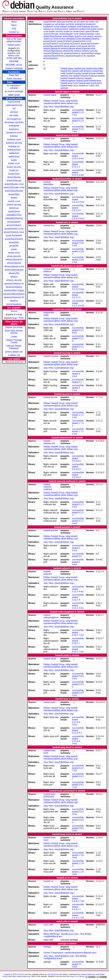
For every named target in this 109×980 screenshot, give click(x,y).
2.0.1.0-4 (76, 210)
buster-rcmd (14, 163)
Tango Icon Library (77, 976)
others (14, 976)
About (14, 22)
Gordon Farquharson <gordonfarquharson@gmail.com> (70, 953)
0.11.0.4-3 (77, 733)
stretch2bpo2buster (14, 191)
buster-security (14, 167)
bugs (20, 314)
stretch (17, 82)
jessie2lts (14, 246)
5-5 (80, 556)
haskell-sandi (82, 81)
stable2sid (14, 153)
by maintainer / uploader (14, 87)
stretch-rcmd (14, 201)
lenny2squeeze (14, 304)
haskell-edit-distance (82, 71)
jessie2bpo (14, 242)
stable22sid (14, 157)
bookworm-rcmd (14, 133)
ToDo (21, 318)
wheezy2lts (14, 273)
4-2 (80, 382)
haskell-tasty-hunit (69, 83)
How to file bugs (14, 39)
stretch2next (14, 212)
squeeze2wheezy (14, 287)
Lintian (14, 337)
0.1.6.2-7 (76, 909)
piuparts (7, 974)
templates (17, 41)
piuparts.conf (14, 53)
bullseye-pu (14, 146)
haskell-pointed (51, 530)
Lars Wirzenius (53, 974)
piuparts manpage (14, 68)
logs (20, 58)
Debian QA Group (14, 327)
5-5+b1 (76, 549)
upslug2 (64, 88)
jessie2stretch (14, 222)
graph (17, 95)
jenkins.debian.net (14, 352)
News (14, 25)
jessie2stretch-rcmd (14, 229)
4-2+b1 (76, 375)
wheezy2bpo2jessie (14, 270)
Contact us (14, 32)
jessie (14, 249)
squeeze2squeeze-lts (14, 297)
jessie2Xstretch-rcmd (14, 232)
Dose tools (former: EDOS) (14, 332)
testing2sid (14, 126)
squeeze (14, 301)
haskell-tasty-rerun (69, 86)
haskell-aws (80, 68)
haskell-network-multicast (85, 76)
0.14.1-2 (76, 167)
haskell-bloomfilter (95, 68)
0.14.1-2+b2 (78, 158)
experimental (14, 102)
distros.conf (14, 56)
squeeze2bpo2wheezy (14, 294)
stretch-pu (14, 208)
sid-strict (14, 112)
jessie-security (14, 256)
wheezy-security (14, 280)
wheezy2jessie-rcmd (14, 266)
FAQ (14, 29)
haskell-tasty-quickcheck (90, 83)
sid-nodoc (14, 115)
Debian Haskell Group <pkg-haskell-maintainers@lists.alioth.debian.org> (61, 102)
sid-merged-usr (14, 119)
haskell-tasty (95, 81)
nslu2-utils (94, 86)
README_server (14, 65)
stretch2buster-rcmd (14, 184)
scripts (10, 58)
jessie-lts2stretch (14, 235)
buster (14, 160)
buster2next (14, 174)
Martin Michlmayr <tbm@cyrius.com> (61, 934)
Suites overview (14, 79)
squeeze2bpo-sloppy (14, 290)
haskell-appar (67, 68)
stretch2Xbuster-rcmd (14, 187)
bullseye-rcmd (14, 139)
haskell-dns (66, 71)
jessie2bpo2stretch (14, 239)
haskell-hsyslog (74, 73)
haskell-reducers (76, 78)
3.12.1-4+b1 (78, 591)
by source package (14, 91)
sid (14, 109)
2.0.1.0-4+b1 (78, 202)
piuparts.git (26, 976)
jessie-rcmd (14, 253)
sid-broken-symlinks (14, 122)
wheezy (14, 277)
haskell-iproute (89, 73)
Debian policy (14, 45)
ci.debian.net (14, 355)
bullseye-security (14, 143)
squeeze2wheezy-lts (14, 284)
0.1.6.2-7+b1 (78, 901)
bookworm (14, 129)
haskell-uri (84, 86)
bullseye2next (14, 150)
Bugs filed (14, 75)
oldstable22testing (14, 218)
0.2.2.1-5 (76, 297)
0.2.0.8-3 (76, 461)
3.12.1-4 (76, 600)
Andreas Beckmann (88, 974)
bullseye (14, 136)
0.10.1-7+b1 (78, 635)
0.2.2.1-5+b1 (78, 289)
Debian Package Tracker (14, 341)
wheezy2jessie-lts (14, 260)
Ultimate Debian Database (14, 347)
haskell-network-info (49, 442)
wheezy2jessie (14, 263)
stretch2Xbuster (14, 181)
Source (14, 311)
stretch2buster (14, 177)
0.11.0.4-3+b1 (76, 723)
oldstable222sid (14, 215)
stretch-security (14, 205)
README (14, 61)
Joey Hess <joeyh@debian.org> (59, 107)
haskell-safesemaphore (51, 616)
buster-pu (14, 170)
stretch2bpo (14, 194)
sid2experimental (14, 105)
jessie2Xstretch (14, 225)
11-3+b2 (77, 965)
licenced (21, 974)
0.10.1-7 (76, 643)
